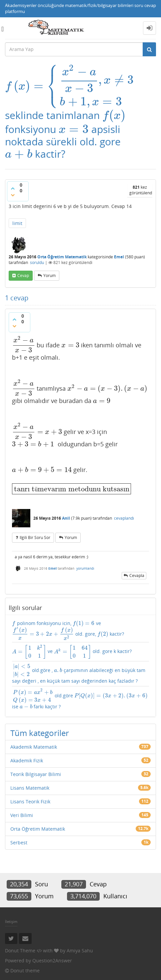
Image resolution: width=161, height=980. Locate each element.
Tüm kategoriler (40, 730)
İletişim (11, 919)
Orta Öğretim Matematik (62, 255)
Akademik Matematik (34, 744)
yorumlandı (85, 563)
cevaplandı (124, 513)
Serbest (19, 840)
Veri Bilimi (22, 813)
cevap (23, 274)
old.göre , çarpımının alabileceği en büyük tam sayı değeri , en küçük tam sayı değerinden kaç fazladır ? (80, 673)
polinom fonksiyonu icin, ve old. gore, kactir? (77, 626)
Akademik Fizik (27, 758)
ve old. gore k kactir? (64, 650)
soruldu (37, 261)
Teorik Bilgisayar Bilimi (36, 772)
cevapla (137, 570)
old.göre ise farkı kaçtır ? (78, 697)
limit (17, 222)
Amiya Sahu (80, 948)
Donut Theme (20, 948)
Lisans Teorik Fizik (30, 799)
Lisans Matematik (30, 785)
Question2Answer (52, 958)
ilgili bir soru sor (35, 532)
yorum (49, 274)
